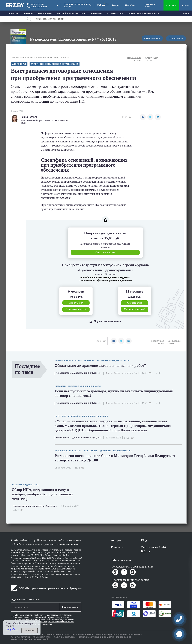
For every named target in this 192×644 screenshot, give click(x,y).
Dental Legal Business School (144, 14)
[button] (143, 117)
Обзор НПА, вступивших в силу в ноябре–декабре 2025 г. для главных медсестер (42, 494)
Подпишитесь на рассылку (25, 600)
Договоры (20, 64)
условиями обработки (44, 617)
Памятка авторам (20, 637)
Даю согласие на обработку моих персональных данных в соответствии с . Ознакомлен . (45, 619)
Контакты (117, 547)
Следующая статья (152, 59)
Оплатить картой (76, 309)
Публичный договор (82, 635)
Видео (116, 5)
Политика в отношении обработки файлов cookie (105, 637)
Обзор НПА (28, 14)
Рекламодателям (42, 637)
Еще (185, 14)
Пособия (130, 5)
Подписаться (70, 607)
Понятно (30, 630)
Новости (13, 14)
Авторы (116, 540)
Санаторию (96, 14)
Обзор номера (45, 14)
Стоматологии (115, 14)
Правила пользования (57, 635)
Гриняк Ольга (29, 117)
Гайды (101, 5)
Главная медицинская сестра (77, 5)
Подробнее (12, 629)
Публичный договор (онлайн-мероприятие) (119, 635)
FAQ (144, 540)
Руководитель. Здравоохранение (37, 5)
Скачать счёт (76, 303)
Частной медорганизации (71, 14)
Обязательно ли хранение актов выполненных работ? (100, 365)
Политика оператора (65, 637)
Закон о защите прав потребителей (29, 639)
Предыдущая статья (134, 59)
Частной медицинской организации (55, 64)
